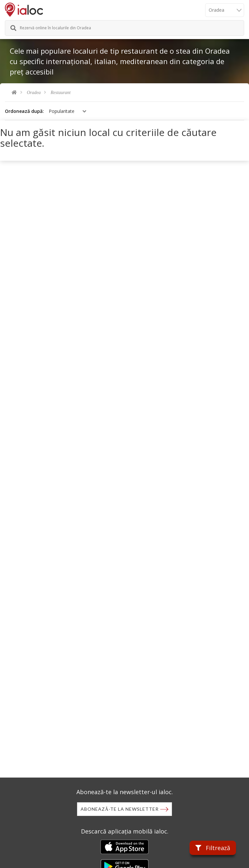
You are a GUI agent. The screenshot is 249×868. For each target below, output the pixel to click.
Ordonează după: (24, 111)
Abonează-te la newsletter (120, 809)
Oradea (34, 93)
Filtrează (213, 848)
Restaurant (61, 93)
